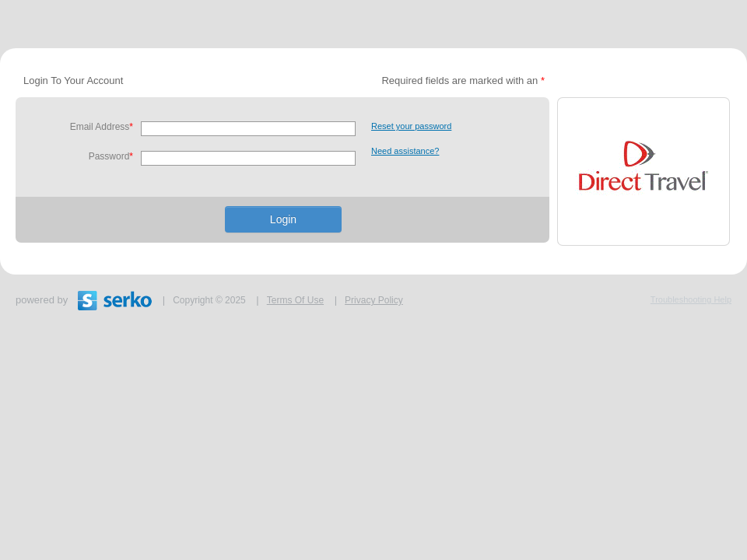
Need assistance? (405, 151)
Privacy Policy (374, 300)
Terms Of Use (295, 300)
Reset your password (411, 126)
